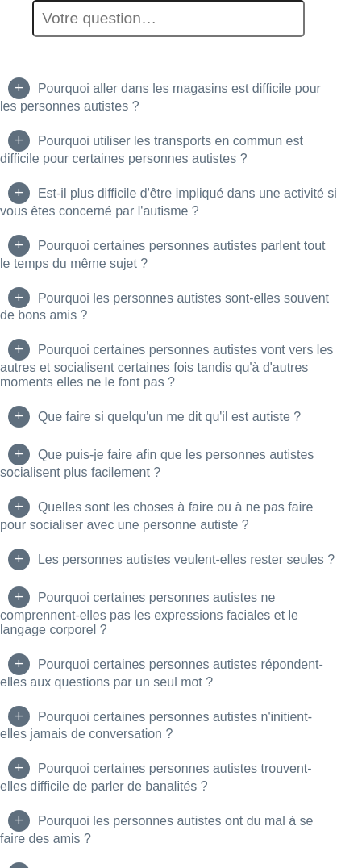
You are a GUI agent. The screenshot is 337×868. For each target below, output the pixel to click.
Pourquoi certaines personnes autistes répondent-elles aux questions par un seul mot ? (162, 673)
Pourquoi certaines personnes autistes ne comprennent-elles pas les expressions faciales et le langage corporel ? (149, 613)
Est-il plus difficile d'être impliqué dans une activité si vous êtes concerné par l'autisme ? (168, 202)
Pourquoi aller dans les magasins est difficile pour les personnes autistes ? (160, 97)
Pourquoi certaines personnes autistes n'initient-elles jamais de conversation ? (156, 726)
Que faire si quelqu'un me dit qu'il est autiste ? (169, 417)
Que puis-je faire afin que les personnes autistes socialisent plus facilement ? (157, 463)
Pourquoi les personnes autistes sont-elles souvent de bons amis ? (164, 307)
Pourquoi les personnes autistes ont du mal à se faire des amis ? (156, 830)
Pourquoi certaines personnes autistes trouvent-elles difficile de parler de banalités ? (156, 777)
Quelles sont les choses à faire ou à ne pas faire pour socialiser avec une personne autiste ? (156, 516)
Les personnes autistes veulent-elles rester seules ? (186, 559)
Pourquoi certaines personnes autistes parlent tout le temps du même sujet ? (163, 255)
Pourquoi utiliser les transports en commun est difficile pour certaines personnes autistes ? (152, 150)
